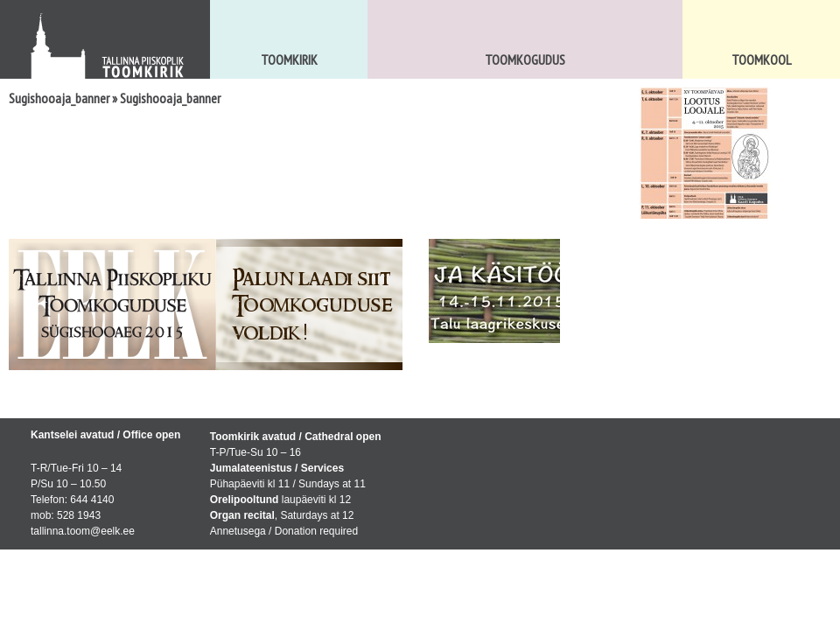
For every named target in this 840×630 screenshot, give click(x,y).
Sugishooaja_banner (59, 98)
